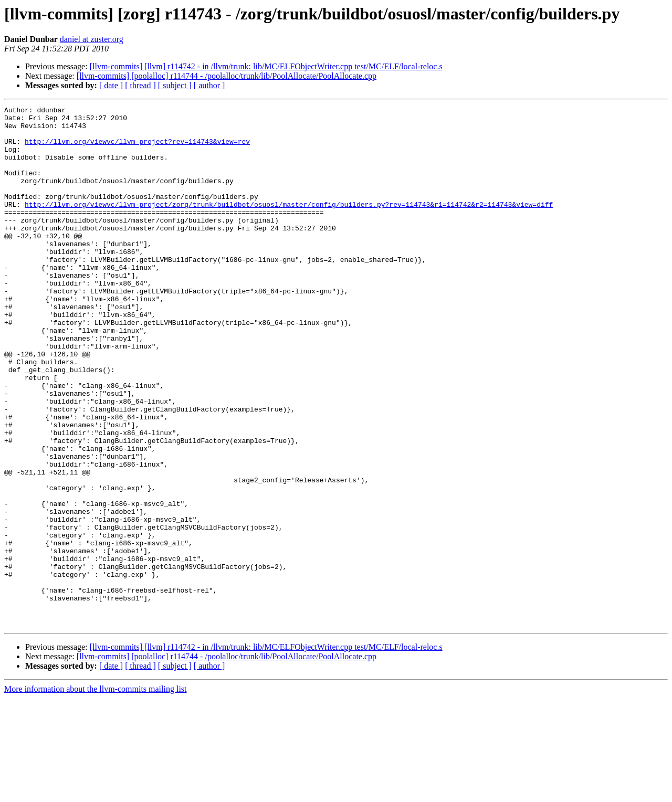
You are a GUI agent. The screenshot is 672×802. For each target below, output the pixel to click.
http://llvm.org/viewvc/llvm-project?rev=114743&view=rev (137, 149)
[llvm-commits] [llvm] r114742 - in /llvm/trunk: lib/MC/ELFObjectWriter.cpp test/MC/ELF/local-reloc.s (266, 66)
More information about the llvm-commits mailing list (96, 793)
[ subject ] (175, 85)
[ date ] (111, 85)
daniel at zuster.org (92, 39)
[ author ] (209, 85)
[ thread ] (140, 85)
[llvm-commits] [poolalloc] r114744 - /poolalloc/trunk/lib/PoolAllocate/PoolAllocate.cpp (227, 76)
